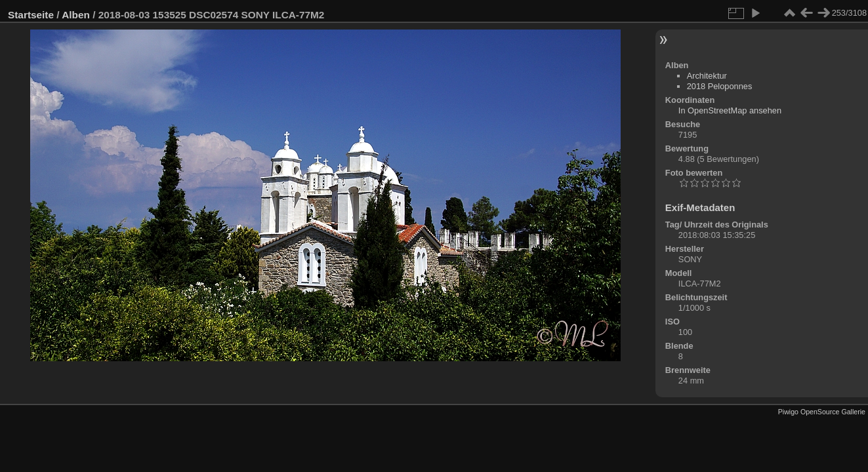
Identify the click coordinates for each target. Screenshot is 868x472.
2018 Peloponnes (720, 86)
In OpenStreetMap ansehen (730, 110)
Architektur (707, 76)
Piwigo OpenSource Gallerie (822, 412)
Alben (76, 15)
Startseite (31, 15)
